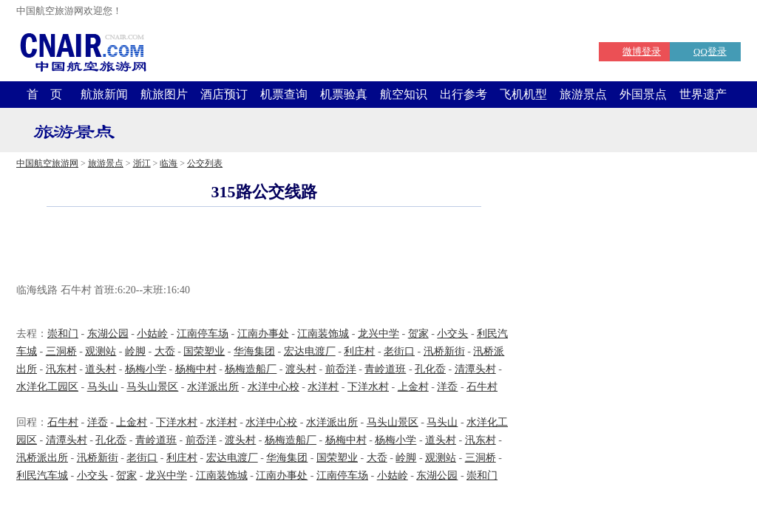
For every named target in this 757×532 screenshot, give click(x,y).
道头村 (101, 369)
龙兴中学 (378, 334)
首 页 (44, 94)
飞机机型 (523, 94)
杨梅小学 (146, 369)
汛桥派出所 (42, 458)
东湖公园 (108, 334)
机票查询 (284, 94)
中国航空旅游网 (47, 163)
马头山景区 (152, 387)
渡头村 (301, 369)
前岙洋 (341, 369)
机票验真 (344, 94)
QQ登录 (710, 51)
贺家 (418, 334)
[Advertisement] (264, 247)
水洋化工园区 (47, 387)
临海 (169, 163)
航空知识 (404, 94)
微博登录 (642, 51)
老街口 (399, 351)
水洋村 (323, 387)
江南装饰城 (323, 334)
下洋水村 (368, 387)
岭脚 (135, 351)
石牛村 (482, 387)
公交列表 (205, 163)
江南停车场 (203, 334)
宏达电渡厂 (310, 351)
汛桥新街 (444, 351)
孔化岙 (430, 369)
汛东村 (61, 369)
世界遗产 (703, 94)
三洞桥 (61, 351)
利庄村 (359, 351)
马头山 (103, 387)
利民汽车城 (42, 475)
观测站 (101, 351)
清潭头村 (475, 369)
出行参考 (464, 94)
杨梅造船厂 (251, 369)
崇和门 (63, 334)
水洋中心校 (274, 387)
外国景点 (643, 94)
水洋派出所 (213, 387)
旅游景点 (583, 94)
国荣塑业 (204, 351)
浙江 (142, 163)
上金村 (413, 387)
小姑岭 (152, 334)
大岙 (165, 351)
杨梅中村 (196, 369)
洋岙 (447, 387)
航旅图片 (164, 94)
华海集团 (254, 351)
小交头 (452, 334)
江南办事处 (263, 334)
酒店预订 (224, 94)
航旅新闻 (104, 94)
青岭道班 (385, 369)
